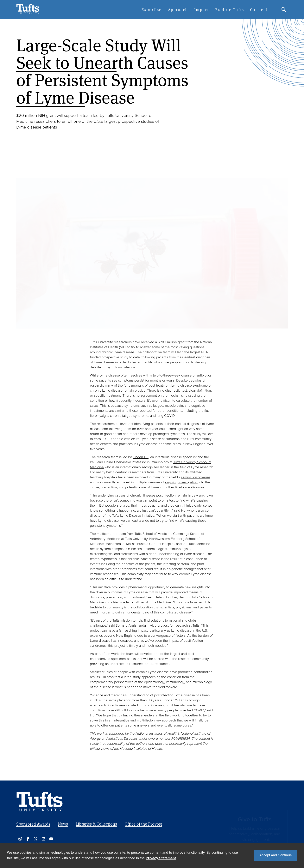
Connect (259, 10)
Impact (202, 10)
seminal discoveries (196, 477)
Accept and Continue (276, 855)
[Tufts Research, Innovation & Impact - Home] (28, 13)
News (63, 824)
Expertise (152, 10)
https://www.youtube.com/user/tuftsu (51, 839)
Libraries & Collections (96, 824)
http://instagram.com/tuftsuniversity (20, 839)
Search (284, 10)
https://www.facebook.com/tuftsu (28, 839)
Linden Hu (141, 457)
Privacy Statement (161, 858)
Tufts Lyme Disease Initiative (133, 515)
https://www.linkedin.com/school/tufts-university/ (43, 839)
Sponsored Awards (33, 824)
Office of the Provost (143, 824)
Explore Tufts (230, 10)
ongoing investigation (181, 482)
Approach (178, 10)
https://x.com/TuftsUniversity (36, 839)
